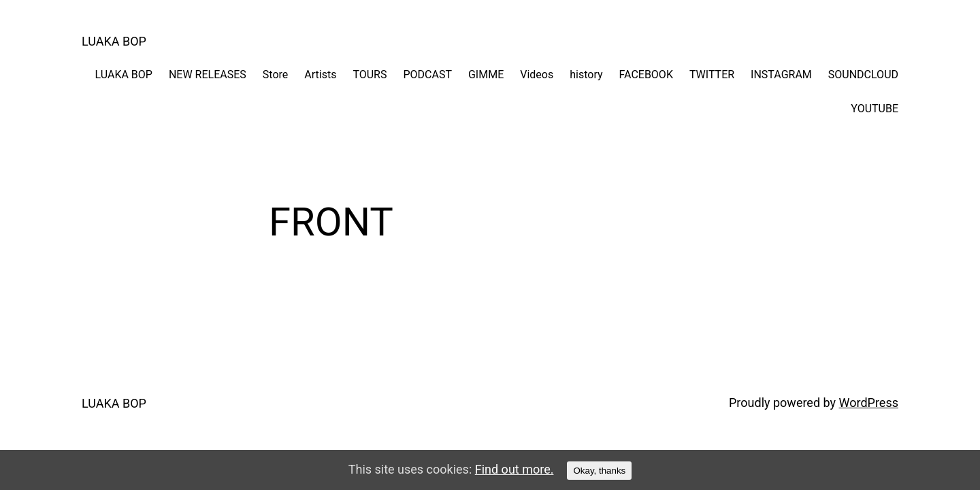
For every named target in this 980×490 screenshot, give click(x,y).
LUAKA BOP (114, 41)
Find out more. (514, 469)
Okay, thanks (599, 471)
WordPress (869, 403)
